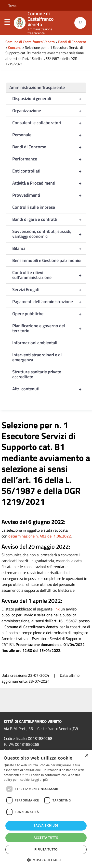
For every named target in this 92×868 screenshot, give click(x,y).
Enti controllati (49, 171)
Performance (49, 159)
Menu (7, 23)
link (57, 609)
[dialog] (46, 809)
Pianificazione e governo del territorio (49, 328)
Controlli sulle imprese (34, 207)
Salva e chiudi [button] (46, 825)
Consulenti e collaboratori (49, 123)
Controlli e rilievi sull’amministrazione (49, 275)
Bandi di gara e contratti (49, 219)
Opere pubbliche (49, 314)
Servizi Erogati (49, 290)
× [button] (86, 755)
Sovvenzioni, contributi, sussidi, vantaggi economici (49, 234)
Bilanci (49, 248)
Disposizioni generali (49, 99)
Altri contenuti (49, 389)
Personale (49, 135)
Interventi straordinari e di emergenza (37, 357)
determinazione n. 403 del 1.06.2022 (40, 536)
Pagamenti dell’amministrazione (49, 302)
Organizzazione (49, 111)
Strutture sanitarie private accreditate (37, 374)
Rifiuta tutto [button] (46, 849)
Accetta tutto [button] (46, 838)
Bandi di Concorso (49, 147)
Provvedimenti (49, 195)
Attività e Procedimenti (49, 183)
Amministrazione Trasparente (37, 87)
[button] (46, 860)
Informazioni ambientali (35, 343)
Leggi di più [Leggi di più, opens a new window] (40, 780)
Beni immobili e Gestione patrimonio (49, 260)
